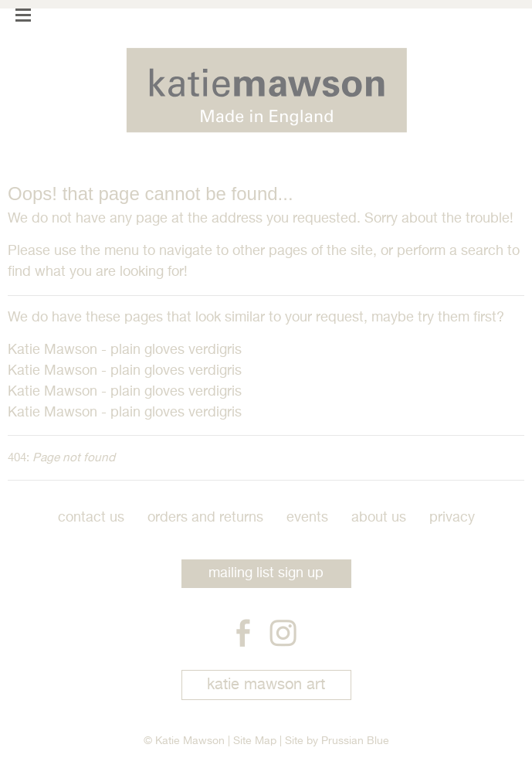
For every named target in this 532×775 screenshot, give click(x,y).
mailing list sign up (266, 573)
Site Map (255, 741)
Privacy (452, 518)
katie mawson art (266, 685)
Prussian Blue (355, 741)
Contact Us (91, 518)
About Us (379, 518)
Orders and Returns (205, 518)
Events (307, 518)
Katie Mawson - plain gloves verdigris (125, 350)
